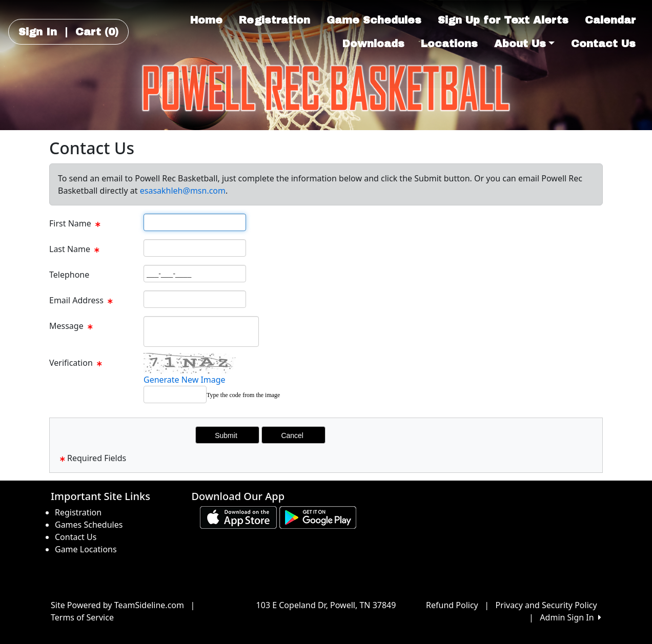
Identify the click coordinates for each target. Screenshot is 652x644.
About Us (524, 44)
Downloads (373, 44)
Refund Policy (452, 605)
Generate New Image (185, 380)
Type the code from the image (243, 395)
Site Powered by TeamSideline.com (117, 605)
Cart (97, 32)
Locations (449, 44)
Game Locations (86, 549)
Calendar (610, 20)
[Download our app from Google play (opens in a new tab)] (318, 516)
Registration (274, 20)
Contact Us (603, 44)
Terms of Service (82, 617)
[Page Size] (195, 222)
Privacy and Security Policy (546, 605)
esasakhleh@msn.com (183, 191)
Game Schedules (374, 20)
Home (206, 20)
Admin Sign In (570, 617)
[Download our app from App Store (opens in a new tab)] (238, 516)
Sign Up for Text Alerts (503, 20)
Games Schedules (89, 525)
